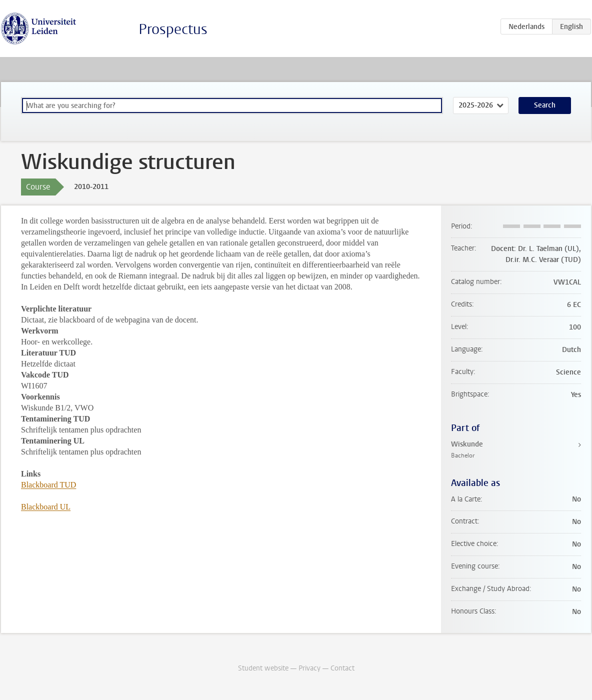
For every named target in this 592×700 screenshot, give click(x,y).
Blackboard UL (46, 507)
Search (545, 105)
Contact (342, 668)
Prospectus (173, 29)
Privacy (309, 668)
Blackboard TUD (48, 485)
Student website (263, 668)
